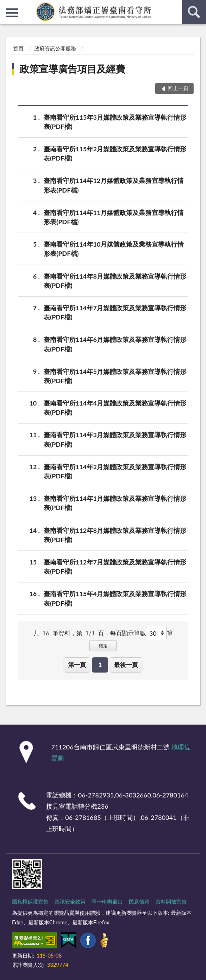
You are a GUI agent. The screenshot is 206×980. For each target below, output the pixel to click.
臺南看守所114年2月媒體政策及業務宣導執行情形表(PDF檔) (115, 471)
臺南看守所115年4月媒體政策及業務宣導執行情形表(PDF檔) (115, 598)
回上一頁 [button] (178, 88)
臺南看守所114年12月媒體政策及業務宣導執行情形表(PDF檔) (114, 185)
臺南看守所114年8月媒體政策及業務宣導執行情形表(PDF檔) (115, 280)
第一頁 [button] (77, 665)
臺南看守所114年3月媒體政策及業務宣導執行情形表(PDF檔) (115, 439)
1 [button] (100, 665)
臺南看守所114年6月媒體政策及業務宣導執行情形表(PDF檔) (115, 343)
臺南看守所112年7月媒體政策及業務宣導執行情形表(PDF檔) (115, 566)
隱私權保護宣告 (30, 902)
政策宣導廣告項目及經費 (72, 69)
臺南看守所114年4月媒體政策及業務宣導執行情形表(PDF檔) (115, 407)
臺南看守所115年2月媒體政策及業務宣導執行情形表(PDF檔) (115, 153)
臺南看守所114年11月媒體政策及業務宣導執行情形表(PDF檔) (114, 217)
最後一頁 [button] (126, 665)
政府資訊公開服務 (55, 48)
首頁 (18, 48)
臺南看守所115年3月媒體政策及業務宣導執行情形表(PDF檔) (115, 121)
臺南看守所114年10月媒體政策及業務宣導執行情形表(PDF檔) (114, 248)
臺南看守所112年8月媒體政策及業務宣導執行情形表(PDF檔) (115, 534)
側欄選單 (12, 13)
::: (6, 6)
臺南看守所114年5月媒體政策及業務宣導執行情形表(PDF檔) (115, 376)
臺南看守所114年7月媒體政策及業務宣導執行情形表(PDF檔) (115, 312)
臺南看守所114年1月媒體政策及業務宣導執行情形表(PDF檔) (115, 502)
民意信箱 (139, 902)
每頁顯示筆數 (128, 633)
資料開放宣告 (171, 902)
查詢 (194, 12)
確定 (103, 646)
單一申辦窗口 (107, 902)
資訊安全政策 (70, 902)
